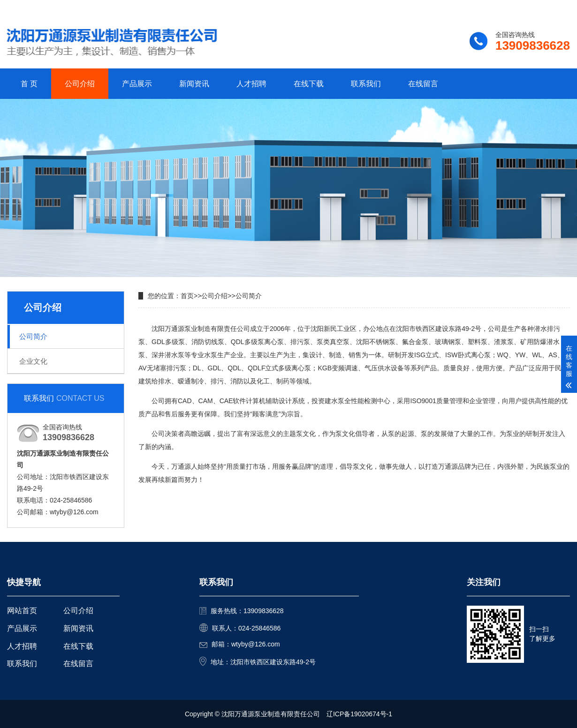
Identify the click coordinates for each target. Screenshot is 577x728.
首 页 (29, 84)
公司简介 (33, 336)
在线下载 (309, 84)
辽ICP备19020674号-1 (359, 714)
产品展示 (137, 84)
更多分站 (557, 8)
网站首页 (22, 611)
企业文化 (33, 361)
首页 (187, 296)
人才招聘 (251, 84)
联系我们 (511, 8)
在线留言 (423, 84)
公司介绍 (80, 84)
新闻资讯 (194, 84)
